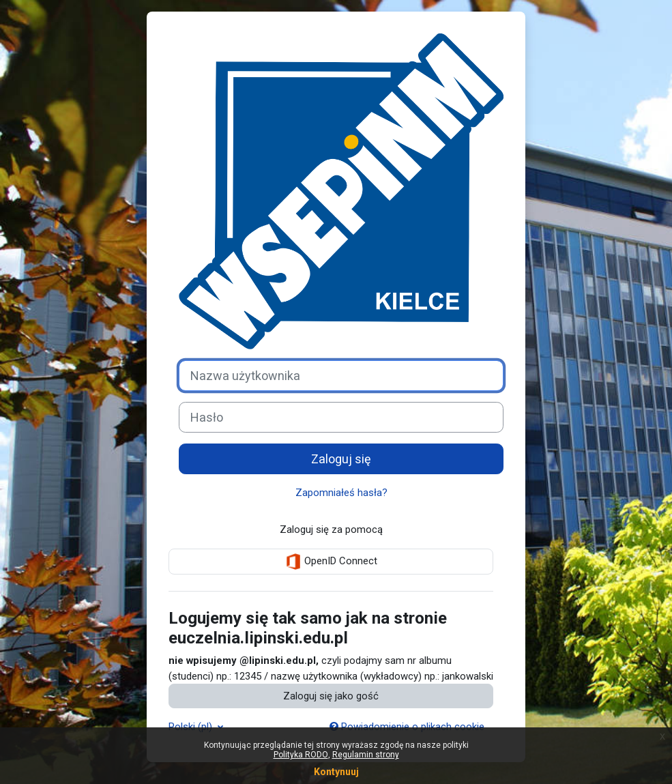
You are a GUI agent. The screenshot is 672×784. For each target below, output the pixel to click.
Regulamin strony (366, 755)
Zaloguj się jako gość (331, 696)
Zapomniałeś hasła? (341, 493)
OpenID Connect (331, 562)
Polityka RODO (301, 755)
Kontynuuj (336, 772)
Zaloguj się (341, 459)
